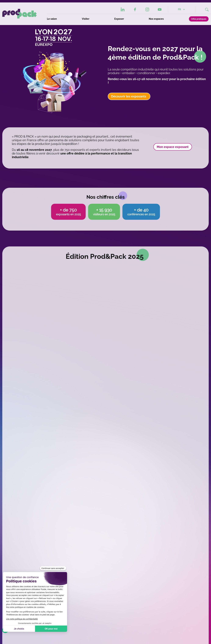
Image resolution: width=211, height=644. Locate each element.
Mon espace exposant (173, 147)
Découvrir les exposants (129, 96)
